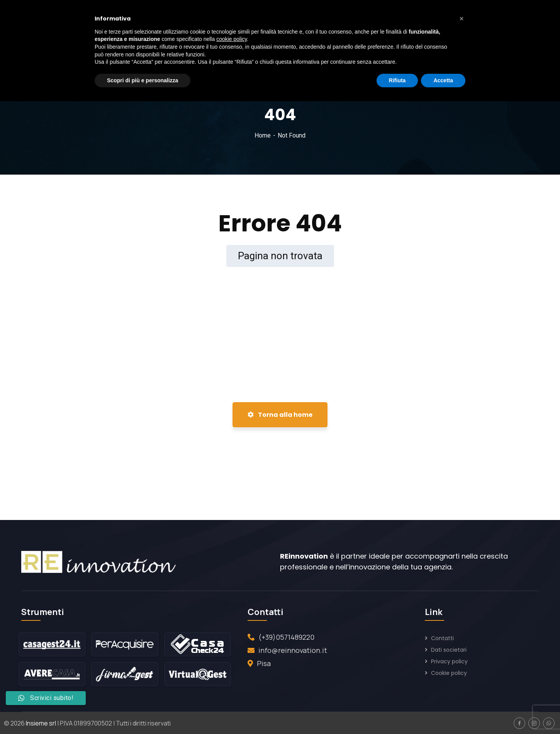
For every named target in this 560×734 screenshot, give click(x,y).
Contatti (442, 638)
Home (263, 135)
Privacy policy (449, 661)
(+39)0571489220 (286, 637)
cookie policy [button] (232, 39)
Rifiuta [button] (397, 80)
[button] (462, 19)
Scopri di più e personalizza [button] (143, 80)
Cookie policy (449, 673)
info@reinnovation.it (293, 650)
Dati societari (449, 650)
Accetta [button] (443, 80)
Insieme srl (41, 723)
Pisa (264, 663)
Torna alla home (280, 415)
